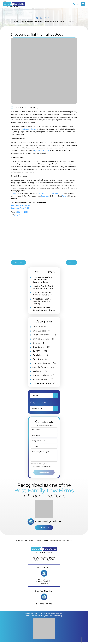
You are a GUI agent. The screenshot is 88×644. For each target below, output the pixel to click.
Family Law (38, 355)
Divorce (36, 343)
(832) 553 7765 (20, 215)
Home (16, 22)
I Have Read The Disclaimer (42, 468)
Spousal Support (40, 380)
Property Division (41, 376)
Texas (64, 196)
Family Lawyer (35, 543)
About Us (25, 543)
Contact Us (44, 530)
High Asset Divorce (41, 364)
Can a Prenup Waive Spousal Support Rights (44, 309)
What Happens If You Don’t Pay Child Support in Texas (42, 280)
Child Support (39, 331)
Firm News (38, 359)
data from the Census (29, 129)
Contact (14, 193)
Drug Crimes (38, 347)
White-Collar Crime (42, 384)
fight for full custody (42, 151)
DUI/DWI (37, 351)
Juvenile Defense (41, 368)
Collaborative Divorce (43, 335)
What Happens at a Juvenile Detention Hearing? (42, 302)
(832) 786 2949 (22, 212)
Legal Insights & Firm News (31, 22)
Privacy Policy (44, 466)
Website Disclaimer (32, 618)
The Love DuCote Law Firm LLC (49, 193)
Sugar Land (45, 196)
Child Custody (32, 108)
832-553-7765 (44, 606)
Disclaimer (34, 466)
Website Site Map (56, 618)
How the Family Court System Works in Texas (43, 287)
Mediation (37, 372)
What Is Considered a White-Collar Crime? (43, 294)
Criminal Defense (41, 339)
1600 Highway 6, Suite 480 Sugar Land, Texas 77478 (44, 584)
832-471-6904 (44, 562)
